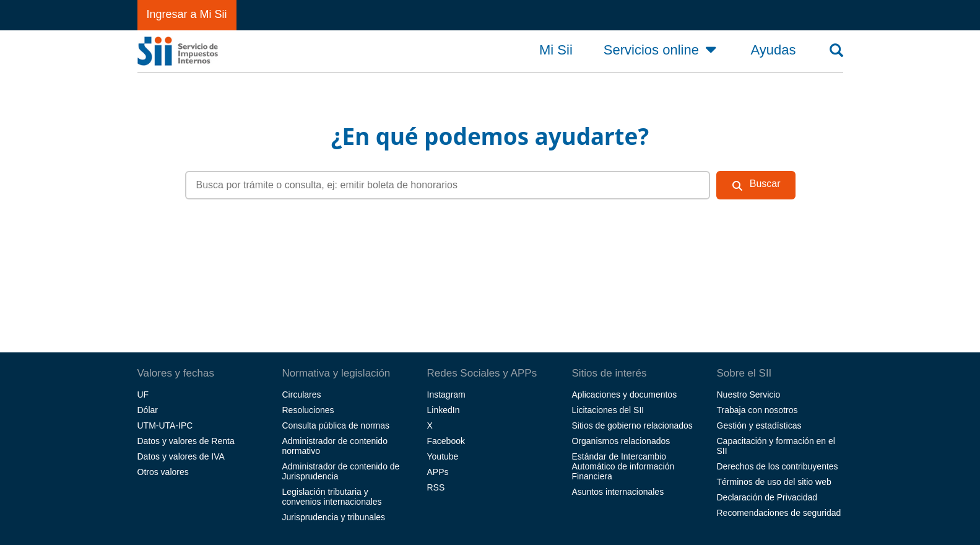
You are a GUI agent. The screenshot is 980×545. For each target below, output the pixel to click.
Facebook (446, 441)
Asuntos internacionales (618, 492)
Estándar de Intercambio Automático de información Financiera (623, 466)
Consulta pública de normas (336, 425)
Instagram (446, 395)
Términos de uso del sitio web (774, 482)
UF (143, 395)
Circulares (302, 395)
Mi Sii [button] (556, 50)
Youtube (443, 456)
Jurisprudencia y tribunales (334, 517)
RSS (436, 487)
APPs (438, 472)
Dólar (148, 410)
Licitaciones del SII (608, 410)
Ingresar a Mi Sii (187, 14)
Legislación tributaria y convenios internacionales (332, 497)
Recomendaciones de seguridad (779, 513)
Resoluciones (308, 410)
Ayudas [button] (774, 50)
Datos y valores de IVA (181, 456)
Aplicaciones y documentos (625, 395)
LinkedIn (444, 410)
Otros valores (163, 472)
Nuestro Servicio (749, 395)
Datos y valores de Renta (186, 441)
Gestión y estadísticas (759, 425)
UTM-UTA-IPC (165, 425)
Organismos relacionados (621, 441)
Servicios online (662, 50)
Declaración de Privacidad (767, 497)
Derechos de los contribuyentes (778, 466)
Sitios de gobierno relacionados (632, 425)
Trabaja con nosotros (757, 410)
